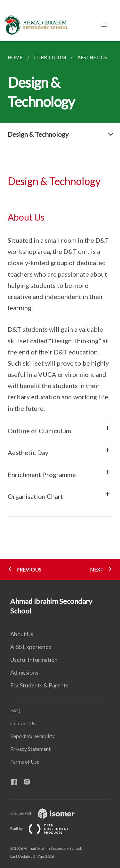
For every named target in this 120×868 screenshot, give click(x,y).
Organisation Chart (35, 496)
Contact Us (23, 723)
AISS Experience (31, 647)
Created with (48, 813)
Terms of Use (25, 762)
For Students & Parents (39, 685)
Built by (44, 828)
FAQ (15, 710)
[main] (60, 311)
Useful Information (34, 660)
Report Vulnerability (32, 736)
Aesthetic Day (28, 452)
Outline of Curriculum (39, 431)
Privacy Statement (30, 749)
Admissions (24, 672)
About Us (22, 634)
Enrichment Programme (42, 475)
